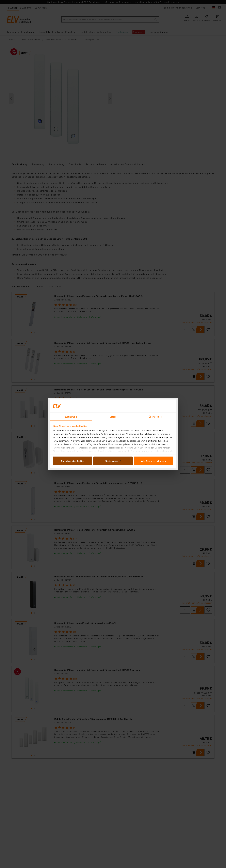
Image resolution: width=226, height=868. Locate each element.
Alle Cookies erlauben (154, 461)
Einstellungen (113, 461)
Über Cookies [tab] (155, 417)
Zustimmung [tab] (71, 417)
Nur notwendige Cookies (73, 461)
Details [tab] (113, 417)
